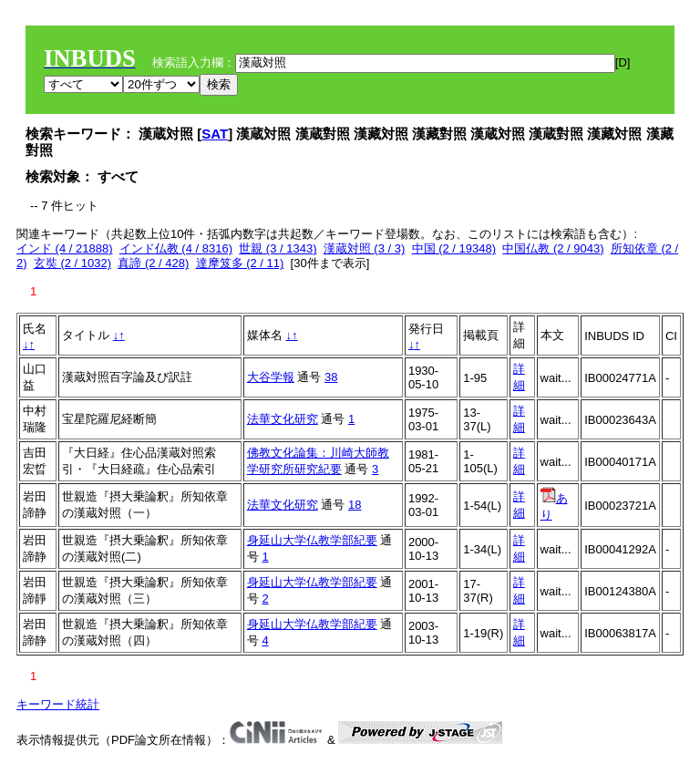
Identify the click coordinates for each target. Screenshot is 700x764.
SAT (215, 134)
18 (355, 505)
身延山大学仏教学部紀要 (312, 540)
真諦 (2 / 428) (153, 263)
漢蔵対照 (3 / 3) (365, 248)
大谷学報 (271, 377)
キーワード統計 (58, 704)
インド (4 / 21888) (65, 248)
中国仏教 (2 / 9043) (553, 248)
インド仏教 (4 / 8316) (176, 248)
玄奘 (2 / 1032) (72, 263)
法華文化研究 (283, 419)
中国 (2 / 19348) (454, 248)
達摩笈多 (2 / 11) (240, 263)
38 (331, 377)
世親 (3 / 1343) (278, 248)
